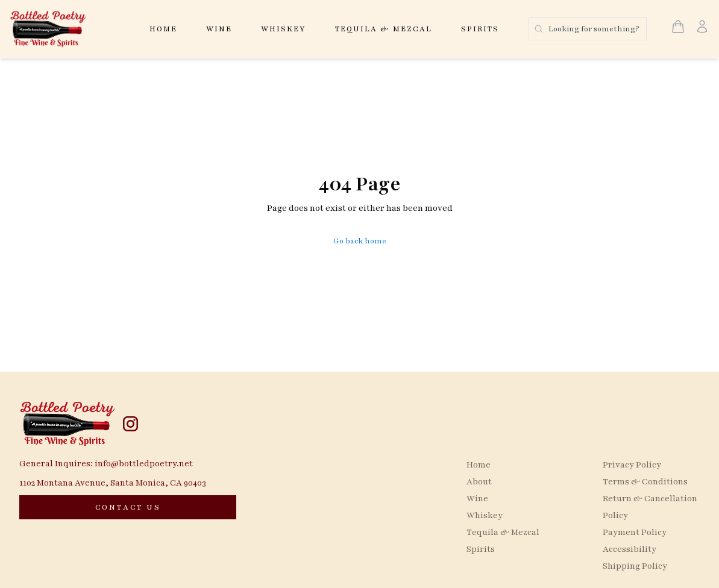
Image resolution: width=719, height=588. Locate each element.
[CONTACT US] (128, 507)
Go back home (360, 241)
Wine (219, 29)
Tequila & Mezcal (384, 29)
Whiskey (284, 29)
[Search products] (588, 29)
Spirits (480, 29)
